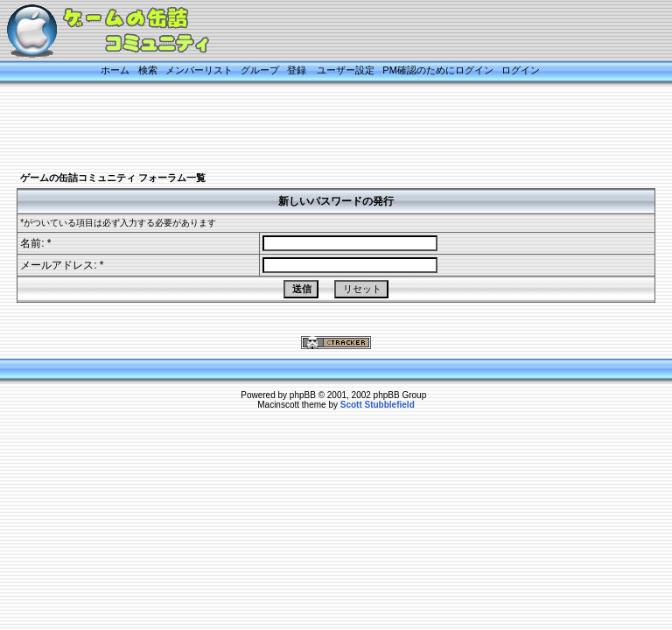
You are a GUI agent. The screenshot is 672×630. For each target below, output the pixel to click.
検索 (148, 70)
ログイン (521, 70)
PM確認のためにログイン (438, 70)
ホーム (115, 70)
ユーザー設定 (346, 70)
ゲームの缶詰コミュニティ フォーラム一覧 (113, 178)
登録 (297, 70)
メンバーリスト (199, 70)
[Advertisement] (318, 129)
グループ (260, 70)
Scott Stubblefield (378, 405)
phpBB (303, 395)
